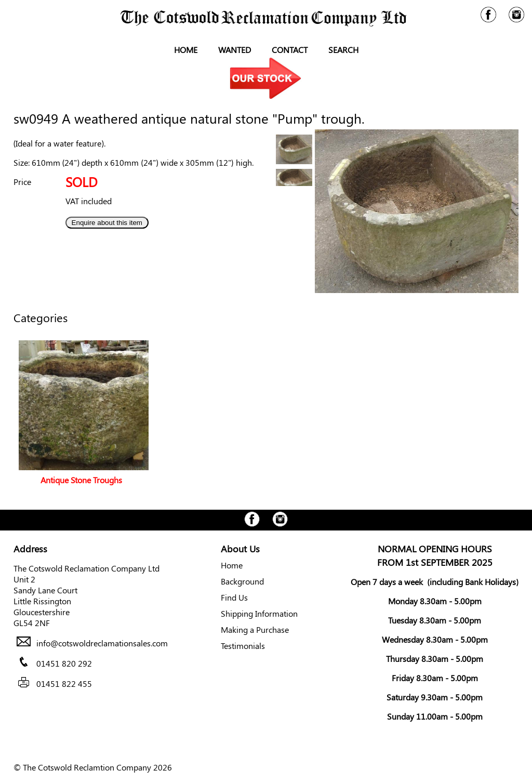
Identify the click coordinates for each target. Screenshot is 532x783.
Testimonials (243, 646)
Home (186, 50)
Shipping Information (259, 613)
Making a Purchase (255, 629)
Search (343, 50)
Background (242, 581)
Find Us (234, 597)
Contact (290, 50)
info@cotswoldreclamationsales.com (102, 643)
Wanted (235, 50)
